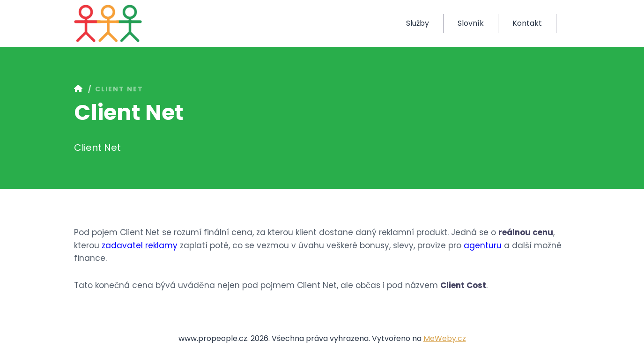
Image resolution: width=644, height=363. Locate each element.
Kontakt (527, 23)
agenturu (483, 245)
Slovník (471, 23)
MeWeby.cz (445, 338)
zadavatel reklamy (140, 245)
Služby (418, 23)
